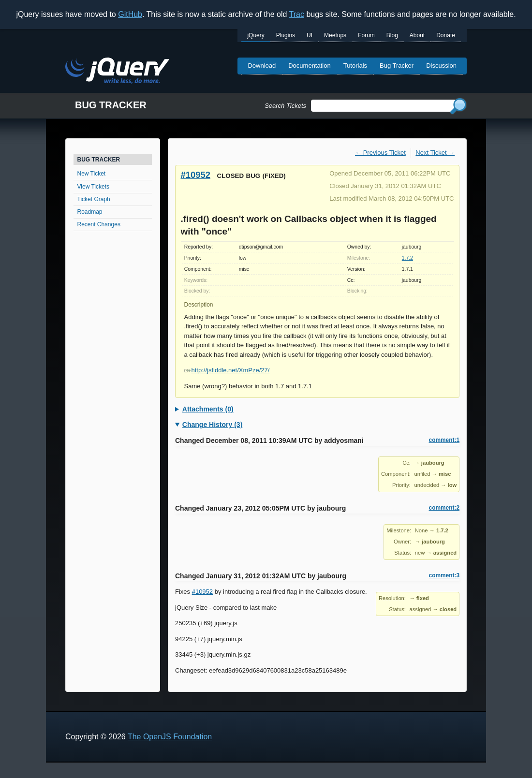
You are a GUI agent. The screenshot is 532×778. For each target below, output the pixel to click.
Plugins (286, 35)
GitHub (130, 14)
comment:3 (444, 575)
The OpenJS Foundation (170, 737)
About (417, 35)
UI (310, 35)
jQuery (256, 35)
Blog (392, 35)
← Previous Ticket (380, 153)
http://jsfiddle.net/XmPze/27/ (227, 370)
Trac (297, 14)
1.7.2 (407, 258)
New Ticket (92, 174)
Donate (446, 35)
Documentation (309, 66)
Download (262, 66)
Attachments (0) (208, 409)
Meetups (335, 35)
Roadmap (90, 212)
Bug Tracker (397, 66)
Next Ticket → (435, 153)
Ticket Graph (94, 199)
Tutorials (355, 66)
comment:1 (444, 440)
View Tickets (93, 187)
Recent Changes (99, 224)
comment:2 (444, 508)
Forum (366, 35)
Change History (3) (212, 425)
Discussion (441, 66)
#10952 (196, 175)
